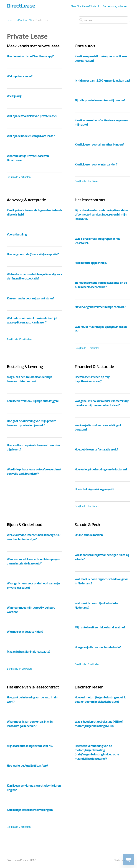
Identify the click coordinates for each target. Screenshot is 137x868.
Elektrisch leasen (89, 687)
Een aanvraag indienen (115, 6)
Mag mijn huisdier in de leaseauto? (28, 652)
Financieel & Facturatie (94, 366)
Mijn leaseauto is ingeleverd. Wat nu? (30, 746)
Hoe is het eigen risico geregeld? (95, 489)
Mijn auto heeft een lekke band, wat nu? (100, 627)
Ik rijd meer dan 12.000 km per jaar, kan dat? (102, 81)
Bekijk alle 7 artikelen (19, 177)
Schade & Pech (87, 524)
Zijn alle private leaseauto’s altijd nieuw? (100, 100)
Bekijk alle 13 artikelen (19, 339)
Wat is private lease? (20, 76)
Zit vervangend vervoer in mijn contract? (100, 307)
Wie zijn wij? (14, 96)
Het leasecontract (90, 200)
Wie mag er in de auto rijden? (25, 632)
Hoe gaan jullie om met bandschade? (98, 647)
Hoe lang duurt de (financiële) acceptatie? (33, 254)
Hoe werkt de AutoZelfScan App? (27, 766)
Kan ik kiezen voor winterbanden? (96, 164)
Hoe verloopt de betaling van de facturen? (101, 469)
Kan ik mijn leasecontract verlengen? (30, 810)
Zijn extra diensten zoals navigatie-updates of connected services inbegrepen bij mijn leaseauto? (102, 214)
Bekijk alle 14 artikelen (19, 669)
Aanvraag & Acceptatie (26, 200)
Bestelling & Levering (25, 366)
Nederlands (121, 860)
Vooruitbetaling (17, 234)
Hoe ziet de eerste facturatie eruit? (96, 449)
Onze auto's (85, 46)
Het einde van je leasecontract (33, 687)
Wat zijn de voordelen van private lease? (32, 116)
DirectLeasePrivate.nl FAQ (19, 20)
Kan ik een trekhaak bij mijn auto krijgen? (33, 401)
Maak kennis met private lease (33, 46)
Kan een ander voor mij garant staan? (30, 298)
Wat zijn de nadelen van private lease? (31, 136)
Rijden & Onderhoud (25, 524)
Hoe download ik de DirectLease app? (30, 56)
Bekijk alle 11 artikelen (87, 181)
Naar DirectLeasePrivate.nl (85, 6)
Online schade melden (89, 535)
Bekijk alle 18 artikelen (87, 348)
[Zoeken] (103, 20)
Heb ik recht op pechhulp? (91, 263)
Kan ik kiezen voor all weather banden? (99, 144)
